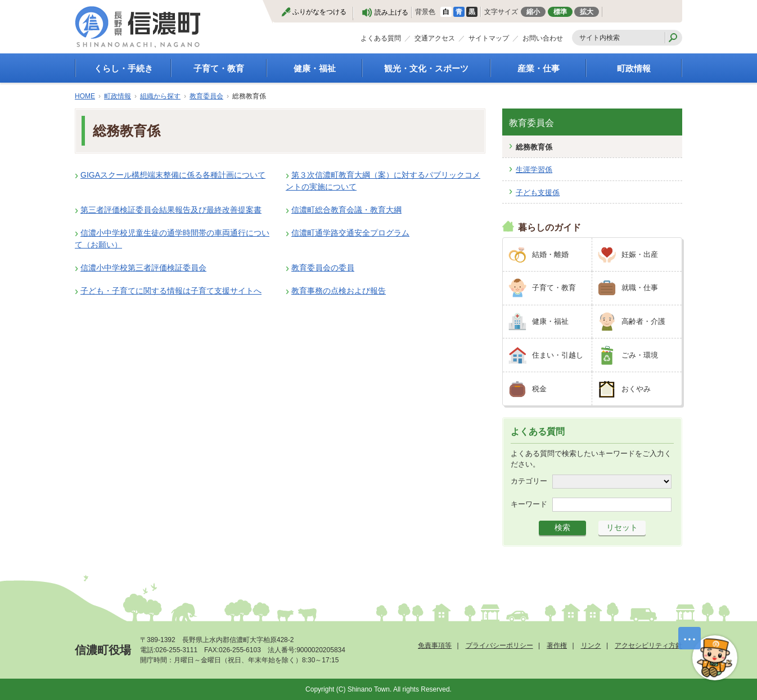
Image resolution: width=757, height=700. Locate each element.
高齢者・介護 (643, 321)
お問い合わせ (543, 38)
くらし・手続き (123, 68)
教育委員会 (206, 96)
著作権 (557, 645)
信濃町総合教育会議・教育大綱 (346, 210)
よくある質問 (381, 38)
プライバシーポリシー (499, 645)
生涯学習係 (534, 170)
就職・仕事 (640, 288)
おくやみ (636, 389)
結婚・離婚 (550, 254)
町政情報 (634, 68)
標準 (560, 12)
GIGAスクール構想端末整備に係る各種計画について (173, 175)
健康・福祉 (315, 68)
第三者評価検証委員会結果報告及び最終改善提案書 (171, 210)
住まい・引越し (558, 355)
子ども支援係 (538, 193)
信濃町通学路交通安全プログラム (350, 233)
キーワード (529, 504)
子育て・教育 (219, 68)
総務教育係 (534, 147)
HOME (85, 96)
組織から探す (160, 96)
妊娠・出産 (640, 254)
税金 (539, 389)
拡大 (587, 12)
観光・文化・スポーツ (426, 68)
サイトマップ (489, 38)
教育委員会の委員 (323, 268)
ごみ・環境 (640, 355)
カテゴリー (529, 481)
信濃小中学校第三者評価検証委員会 (143, 268)
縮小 (533, 12)
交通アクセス (435, 38)
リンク (591, 645)
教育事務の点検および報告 (339, 291)
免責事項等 (435, 645)
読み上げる (391, 12)
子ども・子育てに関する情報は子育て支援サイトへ (171, 291)
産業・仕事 (539, 68)
